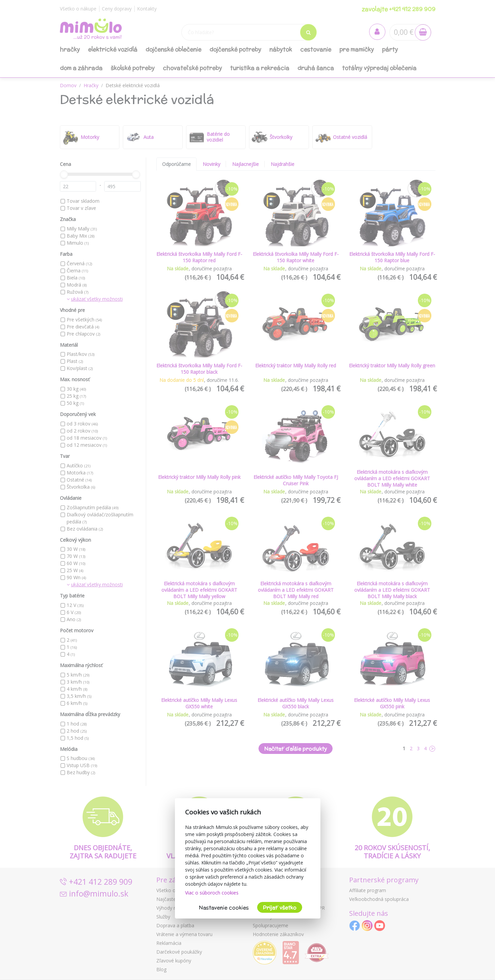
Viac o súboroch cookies (212, 893)
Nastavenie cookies (224, 908)
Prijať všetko (280, 908)
